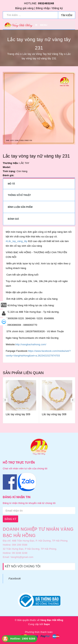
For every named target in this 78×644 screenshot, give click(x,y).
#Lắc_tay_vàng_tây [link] (17, 241)
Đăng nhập (43, 8)
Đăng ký (58, 8)
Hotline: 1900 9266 (23, 639)
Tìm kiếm (67, 15)
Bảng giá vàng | (25, 8)
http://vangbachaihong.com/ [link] (31, 344)
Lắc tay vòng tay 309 (18, 414)
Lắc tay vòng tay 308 (54, 414)
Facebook (15, 579)
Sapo (47, 624)
